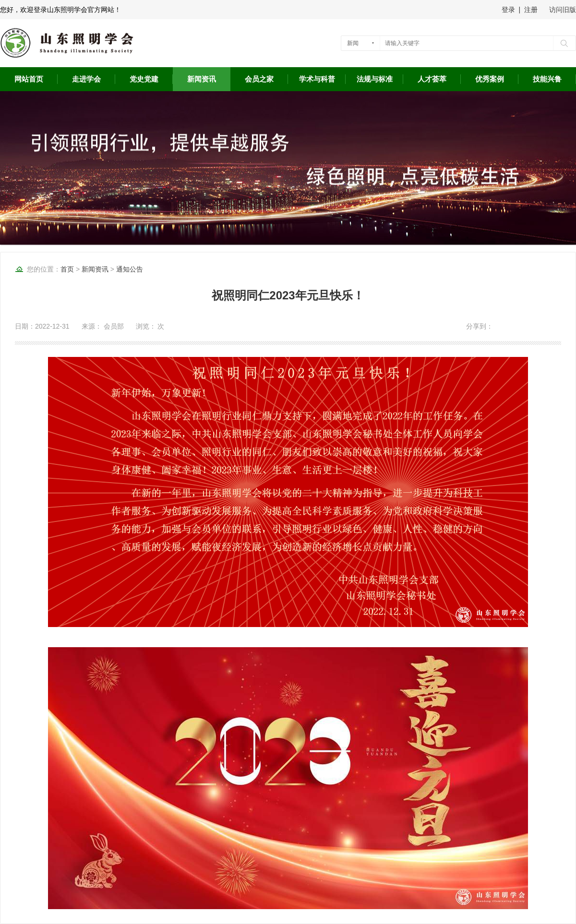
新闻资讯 (202, 79)
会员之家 (259, 79)
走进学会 (86, 79)
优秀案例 (490, 79)
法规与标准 (375, 79)
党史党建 (144, 79)
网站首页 (29, 79)
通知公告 (130, 269)
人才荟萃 (432, 79)
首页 (67, 269)
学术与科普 (317, 79)
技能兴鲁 (547, 79)
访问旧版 (563, 10)
